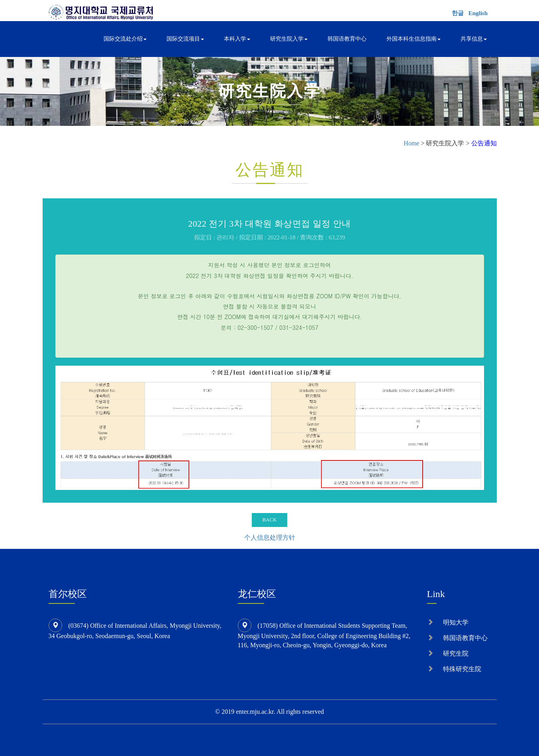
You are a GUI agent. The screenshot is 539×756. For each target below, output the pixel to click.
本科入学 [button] (237, 39)
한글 (458, 13)
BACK (269, 520)
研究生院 (456, 653)
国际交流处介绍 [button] (125, 39)
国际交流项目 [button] (185, 39)
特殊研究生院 (462, 669)
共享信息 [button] (474, 39)
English (478, 13)
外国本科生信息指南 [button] (414, 39)
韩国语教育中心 (347, 39)
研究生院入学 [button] (289, 39)
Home (411, 143)
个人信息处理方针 (270, 538)
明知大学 (456, 622)
